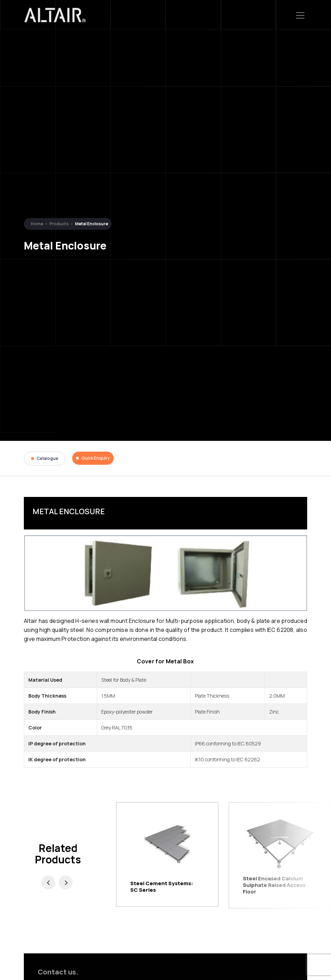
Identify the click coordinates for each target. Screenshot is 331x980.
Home (37, 224)
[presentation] (48, 882)
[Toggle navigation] (300, 15)
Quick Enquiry (93, 458)
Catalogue (45, 458)
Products (59, 224)
